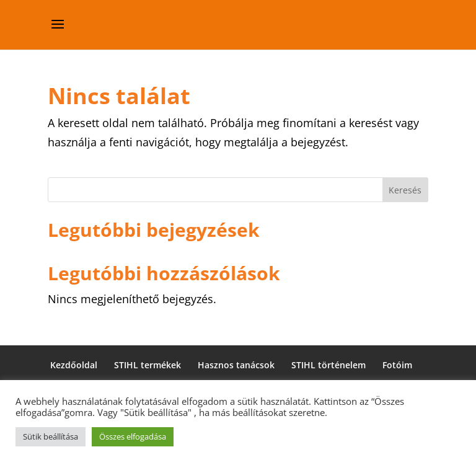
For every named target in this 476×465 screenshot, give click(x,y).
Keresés (405, 190)
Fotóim (397, 365)
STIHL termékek (148, 365)
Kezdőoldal (74, 365)
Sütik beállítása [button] (51, 436)
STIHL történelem (328, 365)
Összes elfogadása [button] (133, 436)
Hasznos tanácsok (236, 365)
